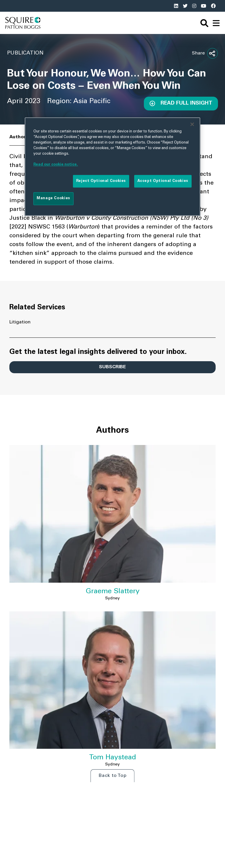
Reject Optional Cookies (101, 181)
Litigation (20, 322)
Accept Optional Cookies (163, 181)
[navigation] (216, 23)
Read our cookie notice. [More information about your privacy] (56, 165)
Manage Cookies (53, 199)
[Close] (192, 125)
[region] (112, 167)
